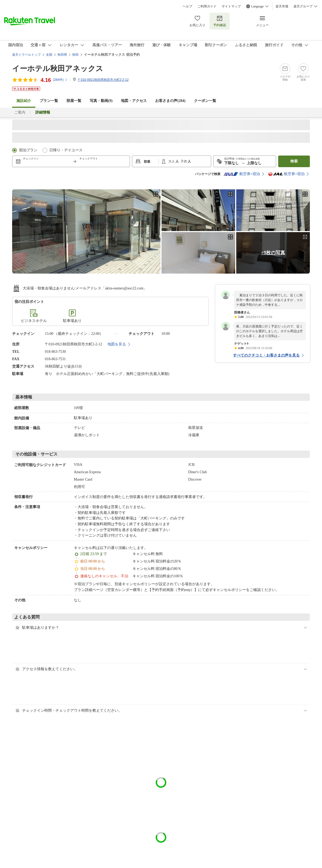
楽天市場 (282, 6)
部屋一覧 (74, 101)
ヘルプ (187, 6)
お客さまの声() (170, 101)
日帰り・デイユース (66, 150)
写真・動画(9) (101, 101)
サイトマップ (231, 6)
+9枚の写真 (273, 253)
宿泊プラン (28, 150)
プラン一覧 (49, 101)
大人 (172, 161)
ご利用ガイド (207, 6)
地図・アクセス (134, 101)
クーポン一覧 (205, 101)
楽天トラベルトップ (26, 55)
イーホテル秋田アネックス (58, 69)
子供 (184, 161)
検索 (294, 161)
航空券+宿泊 (242, 174)
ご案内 (20, 112)
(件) (60, 80)
